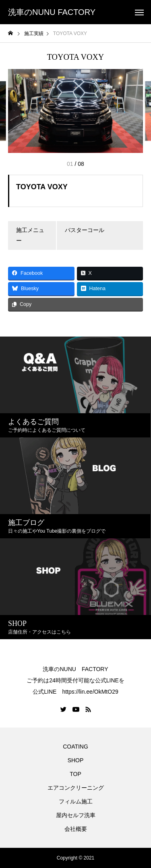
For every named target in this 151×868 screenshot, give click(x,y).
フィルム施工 (76, 801)
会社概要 (76, 829)
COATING (77, 747)
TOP (75, 774)
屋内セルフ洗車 (76, 815)
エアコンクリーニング (76, 788)
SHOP (76, 760)
